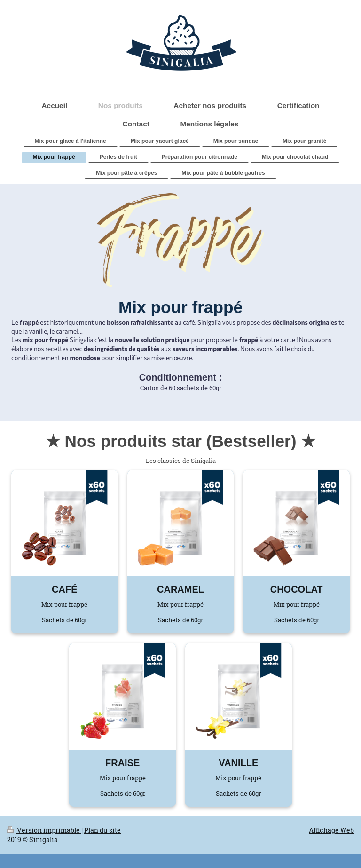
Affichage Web (331, 830)
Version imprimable (44, 830)
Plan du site (102, 830)
